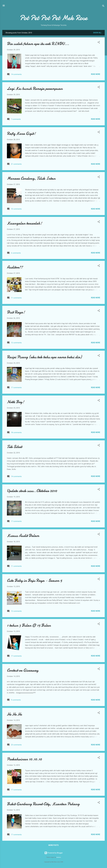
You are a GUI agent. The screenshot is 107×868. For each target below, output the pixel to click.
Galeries (59, 857)
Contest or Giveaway (23, 670)
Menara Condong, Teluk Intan (31, 178)
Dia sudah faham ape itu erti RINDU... (38, 44)
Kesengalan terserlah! (24, 223)
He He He (14, 714)
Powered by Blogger (54, 853)
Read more (96, 74)
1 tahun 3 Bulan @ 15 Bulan (29, 625)
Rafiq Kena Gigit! (21, 133)
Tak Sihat (14, 447)
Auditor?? (15, 267)
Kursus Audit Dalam (23, 536)
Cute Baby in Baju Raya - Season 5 (34, 580)
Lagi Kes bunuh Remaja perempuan (35, 88)
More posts (53, 845)
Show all (97, 33)
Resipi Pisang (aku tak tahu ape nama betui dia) (44, 357)
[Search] (103, 6)
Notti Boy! (16, 402)
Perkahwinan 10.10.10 (24, 759)
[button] (99, 43)
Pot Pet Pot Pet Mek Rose (54, 18)
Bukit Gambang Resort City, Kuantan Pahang (43, 804)
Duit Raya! (16, 312)
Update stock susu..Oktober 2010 (32, 491)
